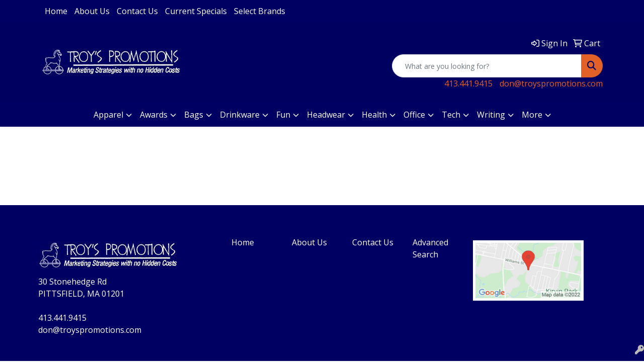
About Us (92, 11)
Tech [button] (451, 115)
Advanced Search (430, 248)
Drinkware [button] (240, 115)
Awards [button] (154, 115)
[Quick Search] (487, 66)
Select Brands (260, 11)
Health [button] (374, 115)
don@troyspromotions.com (551, 83)
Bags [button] (194, 115)
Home (56, 11)
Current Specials (196, 11)
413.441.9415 (468, 83)
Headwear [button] (326, 115)
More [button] (532, 115)
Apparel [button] (108, 115)
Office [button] (414, 115)
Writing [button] (491, 115)
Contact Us (137, 11)
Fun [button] (283, 115)
